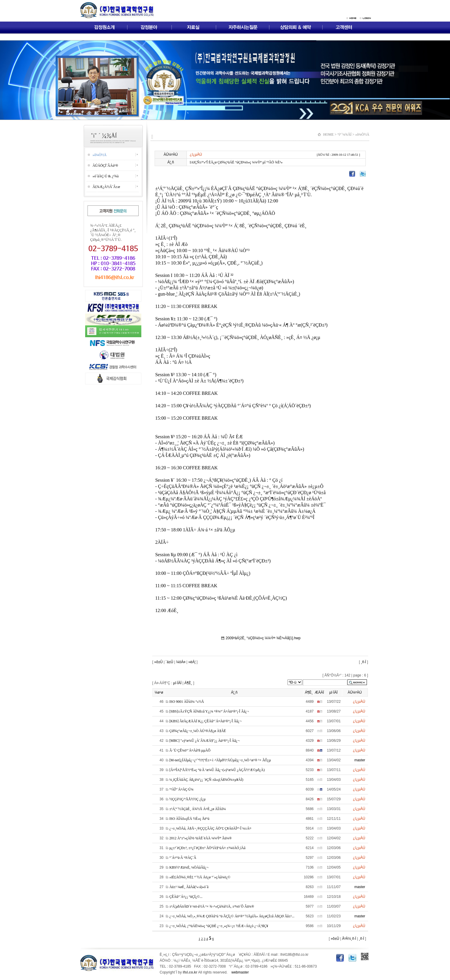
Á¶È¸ (188, 683)
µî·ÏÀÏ (177, 683)
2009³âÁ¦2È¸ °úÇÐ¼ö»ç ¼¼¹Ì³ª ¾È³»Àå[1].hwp (260, 638)
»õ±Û (158, 662)
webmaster (240, 972)
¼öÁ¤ (181, 662)
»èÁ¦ (192, 662)
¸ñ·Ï (364, 662)
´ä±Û (169, 662)
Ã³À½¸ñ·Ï (349, 939)
